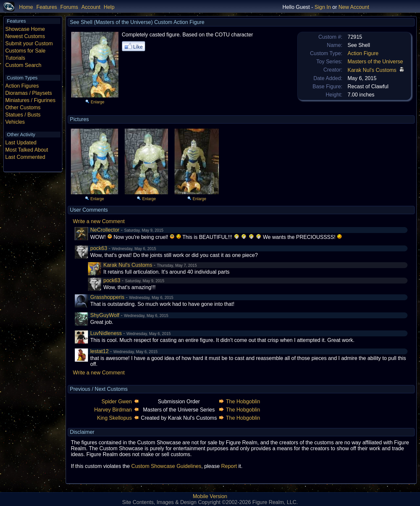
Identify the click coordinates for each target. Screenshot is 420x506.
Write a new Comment (99, 221)
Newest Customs (25, 36)
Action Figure (363, 53)
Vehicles (15, 122)
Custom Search (23, 65)
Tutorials (15, 58)
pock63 (99, 248)
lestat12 (99, 351)
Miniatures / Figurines (30, 100)
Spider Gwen (117, 401)
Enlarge (98, 102)
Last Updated (21, 143)
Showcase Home (25, 29)
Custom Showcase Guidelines (166, 466)
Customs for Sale (25, 51)
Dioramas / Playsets (29, 93)
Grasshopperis (107, 297)
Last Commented (25, 157)
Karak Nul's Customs (372, 70)
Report (229, 466)
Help (109, 7)
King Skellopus (115, 418)
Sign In (323, 7)
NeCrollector (105, 230)
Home (26, 7)
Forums (69, 7)
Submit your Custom (29, 43)
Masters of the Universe (375, 62)
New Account (354, 7)
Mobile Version (210, 496)
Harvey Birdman (113, 410)
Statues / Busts (23, 115)
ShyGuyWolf (105, 315)
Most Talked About (27, 150)
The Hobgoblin (243, 401)
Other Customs (23, 107)
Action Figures (22, 86)
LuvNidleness (106, 333)
